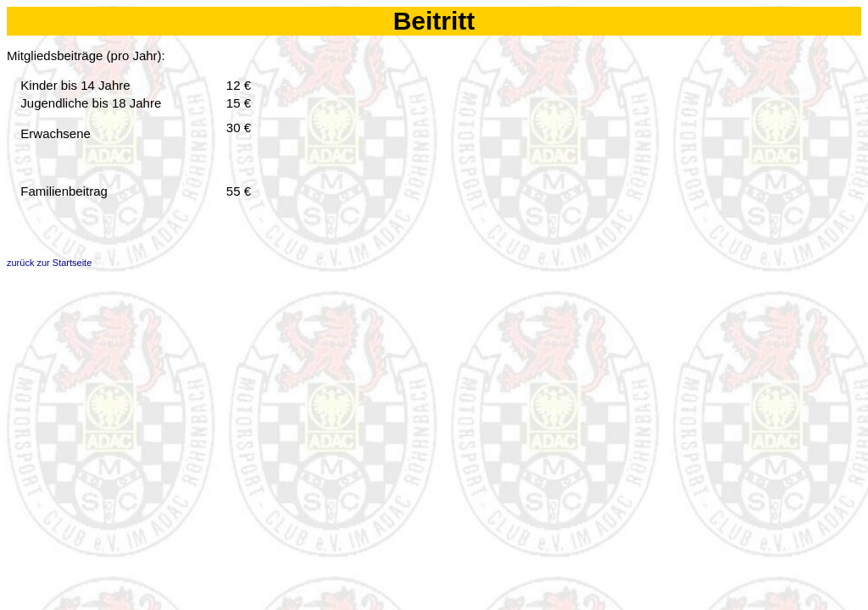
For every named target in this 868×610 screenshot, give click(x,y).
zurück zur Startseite (49, 263)
